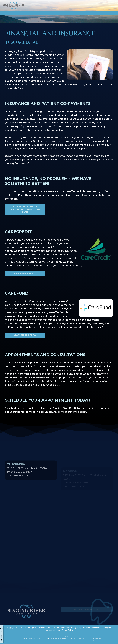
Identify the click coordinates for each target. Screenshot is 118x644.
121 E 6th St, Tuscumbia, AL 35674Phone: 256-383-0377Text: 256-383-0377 (27, 478)
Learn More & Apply (25, 335)
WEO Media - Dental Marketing (62, 628)
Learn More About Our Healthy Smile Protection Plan (25, 209)
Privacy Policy (67, 630)
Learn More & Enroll (25, 274)
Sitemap (57, 630)
